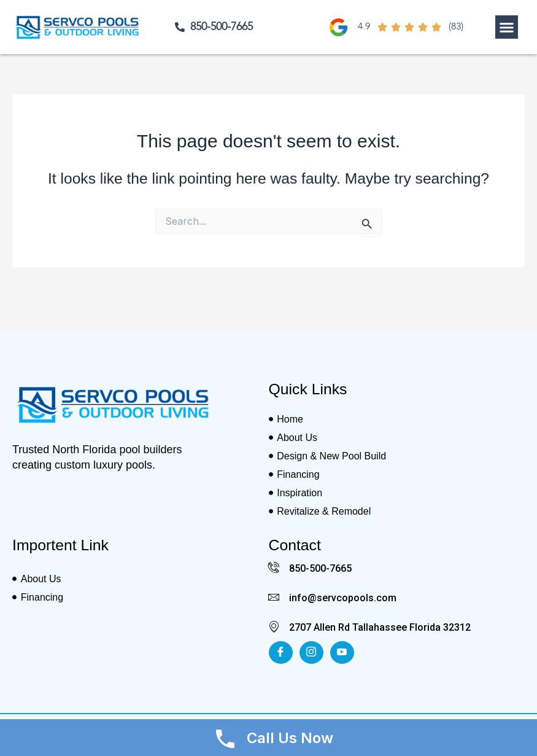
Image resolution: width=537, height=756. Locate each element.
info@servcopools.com (343, 598)
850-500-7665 (320, 568)
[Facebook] (281, 653)
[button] (507, 27)
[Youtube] (342, 653)
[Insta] (311, 653)
